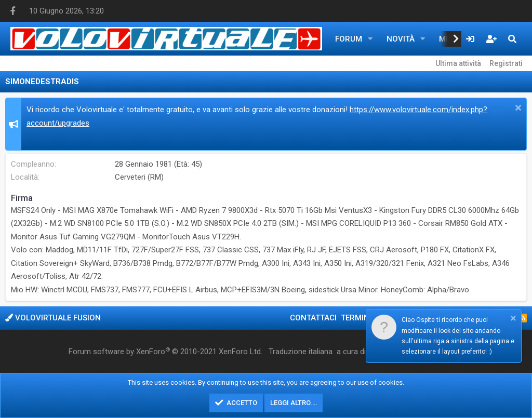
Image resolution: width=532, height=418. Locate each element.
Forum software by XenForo (165, 352)
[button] (370, 39)
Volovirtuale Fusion (53, 318)
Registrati (506, 63)
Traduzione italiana (301, 352)
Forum (349, 39)
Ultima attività (458, 63)
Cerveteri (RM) (139, 177)
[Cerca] (512, 39)
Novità (401, 39)
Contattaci (313, 318)
